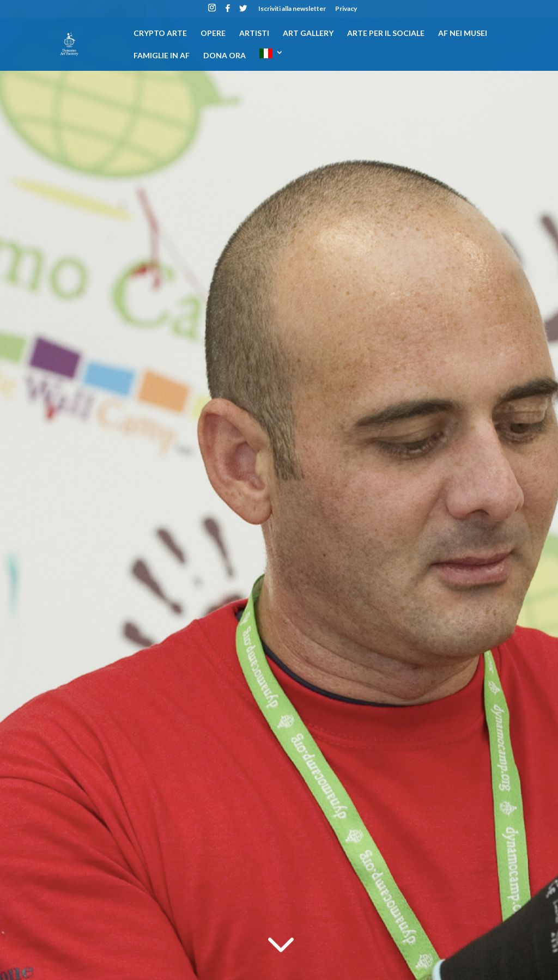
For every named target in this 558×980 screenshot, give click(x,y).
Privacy (346, 9)
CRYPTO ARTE (160, 34)
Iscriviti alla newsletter (292, 9)
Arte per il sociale (386, 34)
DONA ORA (225, 56)
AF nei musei (463, 34)
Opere (213, 34)
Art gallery (308, 34)
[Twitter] (243, 11)
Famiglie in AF (162, 56)
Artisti (254, 34)
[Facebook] (228, 11)
